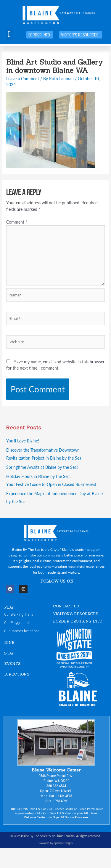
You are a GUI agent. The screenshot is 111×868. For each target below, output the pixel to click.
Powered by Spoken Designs (55, 843)
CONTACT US (66, 606)
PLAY (9, 607)
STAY (9, 653)
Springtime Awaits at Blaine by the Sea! (42, 467)
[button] (9, 34)
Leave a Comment (23, 79)
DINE (9, 642)
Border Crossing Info (78, 621)
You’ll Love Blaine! (23, 441)
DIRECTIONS (17, 674)
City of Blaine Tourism (60, 836)
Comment (17, 222)
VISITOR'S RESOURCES (76, 614)
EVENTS (12, 664)
